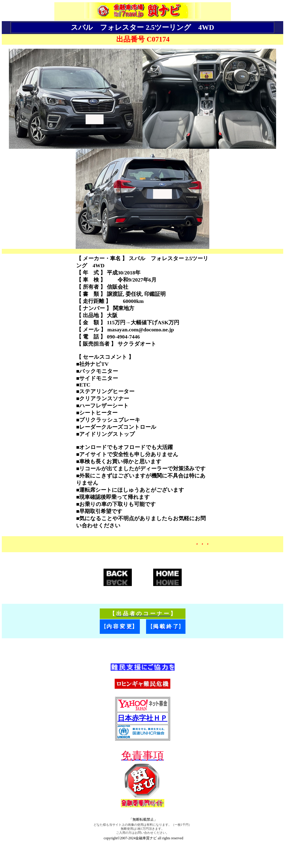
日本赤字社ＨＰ (142, 718)
